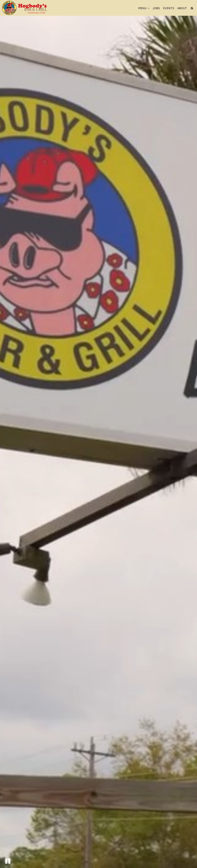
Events (169, 8)
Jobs (156, 8)
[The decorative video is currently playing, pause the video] (8, 861)
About (182, 8)
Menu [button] (144, 8)
